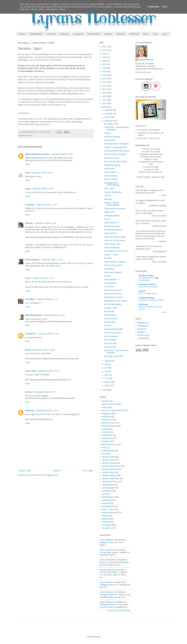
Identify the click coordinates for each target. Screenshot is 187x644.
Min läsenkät (109, 311)
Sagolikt (107, 276)
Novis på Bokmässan (113, 304)
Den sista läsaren (111, 336)
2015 (105, 86)
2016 (105, 82)
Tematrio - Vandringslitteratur (116, 147)
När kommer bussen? (113, 290)
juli (106, 364)
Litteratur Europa (109, 463)
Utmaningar (107, 525)
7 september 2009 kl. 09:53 (42, 173)
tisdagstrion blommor (108, 542)
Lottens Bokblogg (146, 298)
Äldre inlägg (88, 471)
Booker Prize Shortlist (113, 294)
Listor (104, 454)
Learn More (154, 7)
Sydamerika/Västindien (113, 329)
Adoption (106, 401)
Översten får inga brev (113, 265)
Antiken (146, 34)
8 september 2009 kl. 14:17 (48, 371)
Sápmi (155, 34)
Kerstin (28, 350)
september (109, 121)
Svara (28, 164)
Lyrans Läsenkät (111, 319)
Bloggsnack (107, 414)
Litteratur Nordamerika (111, 466)
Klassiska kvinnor (109, 445)
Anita (27, 173)
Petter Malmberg (32, 260)
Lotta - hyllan (31, 371)
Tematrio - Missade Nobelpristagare (112, 204)
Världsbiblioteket (36, 34)
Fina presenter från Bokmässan (117, 151)
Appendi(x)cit (109, 269)
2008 (105, 390)
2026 (105, 47)
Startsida (57, 471)
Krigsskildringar (108, 451)
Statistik (105, 519)
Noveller (105, 503)
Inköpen (107, 133)
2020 (105, 68)
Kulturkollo (143, 304)
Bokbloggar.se (143, 326)
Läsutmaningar (108, 497)
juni (106, 368)
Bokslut (107, 219)
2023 (105, 57)
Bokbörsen (142, 329)
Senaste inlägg (25, 471)
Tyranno (107, 196)
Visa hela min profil (143, 72)
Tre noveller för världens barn (116, 251)
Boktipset (141, 332)
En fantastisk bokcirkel (113, 230)
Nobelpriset (64, 34)
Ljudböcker (106, 491)
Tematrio (29, 136)
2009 (105, 107)
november (109, 114)
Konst (104, 448)
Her (27, 303)
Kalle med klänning (112, 248)
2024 (105, 54)
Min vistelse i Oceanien (113, 356)
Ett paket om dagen (112, 226)
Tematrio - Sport (111, 308)
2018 (105, 75)
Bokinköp (106, 417)
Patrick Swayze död (112, 244)
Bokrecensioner (108, 423)
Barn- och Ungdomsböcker (113, 410)
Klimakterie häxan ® (147, 284)
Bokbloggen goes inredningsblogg (112, 184)
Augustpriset (78, 34)
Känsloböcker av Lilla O (114, 297)
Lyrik (104, 494)
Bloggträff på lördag (112, 165)
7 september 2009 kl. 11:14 (46, 205)
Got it (165, 7)
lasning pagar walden (109, 552)
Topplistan (108, 34)
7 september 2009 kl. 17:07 (43, 278)
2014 (105, 89)
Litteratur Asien (108, 460)
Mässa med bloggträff (113, 272)
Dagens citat (109, 212)
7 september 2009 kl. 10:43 (42, 189)
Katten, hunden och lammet (115, 154)
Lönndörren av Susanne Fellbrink (151, 300)
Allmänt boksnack (109, 404)
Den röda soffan (111, 343)
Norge (164, 34)
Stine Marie (30, 299)
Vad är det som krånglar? (148, 287)
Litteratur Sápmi (108, 472)
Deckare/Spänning (109, 426)
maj (106, 371)
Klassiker (106, 441)
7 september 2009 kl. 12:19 (51, 260)
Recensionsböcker (109, 513)
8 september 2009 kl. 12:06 (43, 350)
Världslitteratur (143, 338)
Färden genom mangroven (115, 209)
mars (107, 378)
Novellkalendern (94, 34)
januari (107, 386)
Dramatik (106, 429)
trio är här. (57, 266)
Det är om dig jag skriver (148, 293)
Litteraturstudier (108, 488)
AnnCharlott (30, 334)
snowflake (30, 205)
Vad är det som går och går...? (116, 161)
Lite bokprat (109, 287)
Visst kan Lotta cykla (112, 333)
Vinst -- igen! (109, 189)
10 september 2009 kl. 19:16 (47, 411)
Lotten (102, 560)
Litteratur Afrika (108, 457)
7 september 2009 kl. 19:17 (54, 315)
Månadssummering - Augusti (116, 301)
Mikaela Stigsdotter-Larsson (37, 154)
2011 (105, 100)
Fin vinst (107, 326)
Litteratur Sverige (109, 475)
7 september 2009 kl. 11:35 (45, 223)
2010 (105, 104)
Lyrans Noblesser (107, 540)
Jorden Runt (134, 34)
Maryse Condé (110, 347)
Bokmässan (107, 420)
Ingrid (28, 189)
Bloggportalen (143, 323)
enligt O (142, 291)
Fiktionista (30, 411)
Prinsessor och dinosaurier (115, 240)
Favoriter (22, 34)
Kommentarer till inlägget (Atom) (45, 475)
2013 (105, 93)
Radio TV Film (108, 510)
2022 (105, 61)
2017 (105, 79)
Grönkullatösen (110, 283)
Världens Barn (110, 322)
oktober (108, 117)
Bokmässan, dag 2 (112, 158)
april (106, 375)
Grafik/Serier (107, 435)
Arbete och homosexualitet (115, 237)
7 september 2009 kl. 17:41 (47, 299)
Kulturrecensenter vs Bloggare (116, 144)
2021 (105, 64)
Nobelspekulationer (112, 216)
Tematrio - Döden (111, 255)
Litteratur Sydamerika (111, 479)
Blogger (97, 637)
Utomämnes (107, 528)
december (109, 110)
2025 (105, 50)
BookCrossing (143, 335)
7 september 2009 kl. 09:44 (61, 154)
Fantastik (106, 432)
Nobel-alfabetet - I (111, 172)
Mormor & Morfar (111, 179)
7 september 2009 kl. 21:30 (48, 334)
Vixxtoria (29, 223)
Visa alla (164, 312)
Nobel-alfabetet (110, 340)
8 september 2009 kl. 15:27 (44, 392)
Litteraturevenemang (110, 482)
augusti (108, 361)
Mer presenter (110, 140)
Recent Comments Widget (122, 611)
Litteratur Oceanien (110, 469)
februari (108, 382)
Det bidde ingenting (112, 137)
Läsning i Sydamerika (113, 192)
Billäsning (108, 199)
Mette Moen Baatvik (34, 315)
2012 (105, 96)
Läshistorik (121, 34)
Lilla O (28, 278)
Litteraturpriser (108, 485)
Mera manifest (110, 315)
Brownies (108, 258)
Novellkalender (108, 506)
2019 (105, 71)
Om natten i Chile (111, 124)
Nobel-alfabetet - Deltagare (115, 262)
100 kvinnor (51, 34)
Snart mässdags (111, 176)
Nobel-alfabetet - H (112, 223)
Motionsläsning (110, 233)
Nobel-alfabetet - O (112, 280)
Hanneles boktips (107, 570)
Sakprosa (106, 516)
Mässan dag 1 (110, 169)
